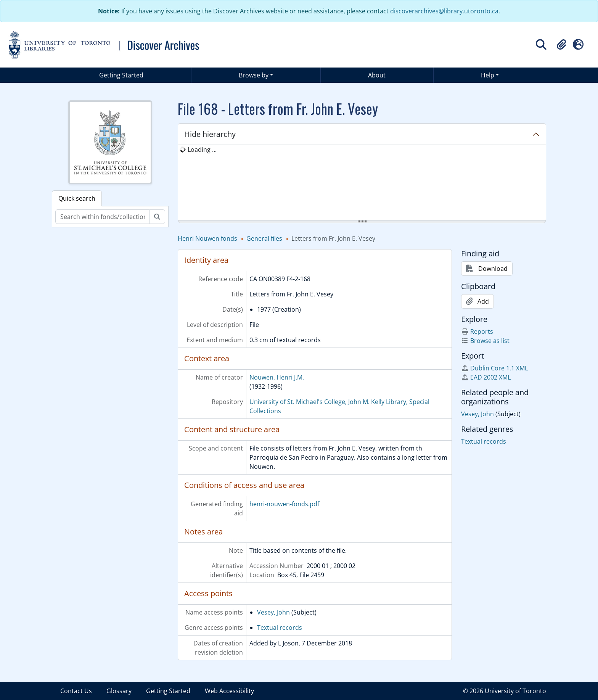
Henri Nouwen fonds (207, 238)
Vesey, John (273, 612)
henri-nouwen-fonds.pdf (284, 504)
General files (264, 238)
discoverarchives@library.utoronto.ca (444, 11)
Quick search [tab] (77, 198)
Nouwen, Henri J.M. (277, 377)
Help (488, 75)
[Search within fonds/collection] (102, 217)
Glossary (119, 691)
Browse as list (485, 341)
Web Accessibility (229, 691)
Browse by (254, 75)
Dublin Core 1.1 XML (494, 368)
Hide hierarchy (210, 134)
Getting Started (121, 75)
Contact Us (76, 691)
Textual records (280, 628)
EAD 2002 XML (486, 377)
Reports (477, 331)
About (377, 75)
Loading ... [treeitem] (202, 150)
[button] (561, 45)
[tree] (362, 183)
